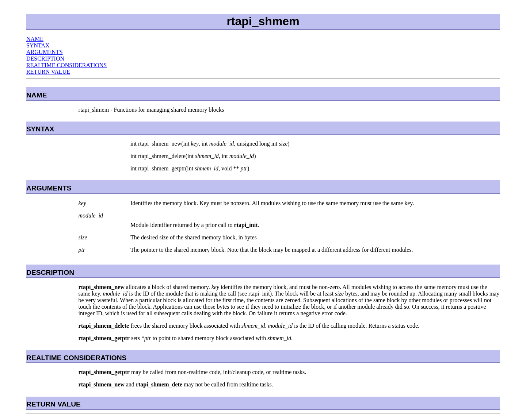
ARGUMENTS (45, 52)
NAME (35, 39)
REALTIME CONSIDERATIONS (66, 65)
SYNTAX (38, 45)
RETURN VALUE (48, 72)
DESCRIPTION (45, 59)
